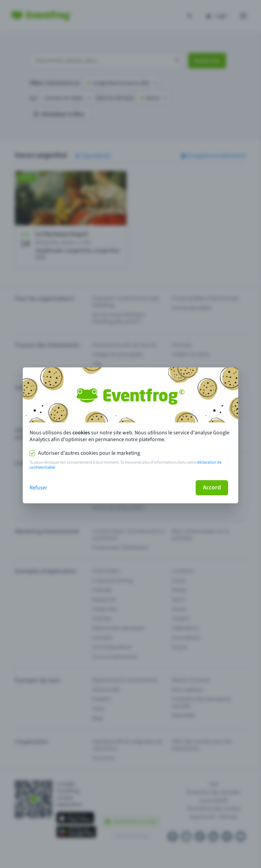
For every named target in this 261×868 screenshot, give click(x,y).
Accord (212, 488)
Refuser (38, 488)
